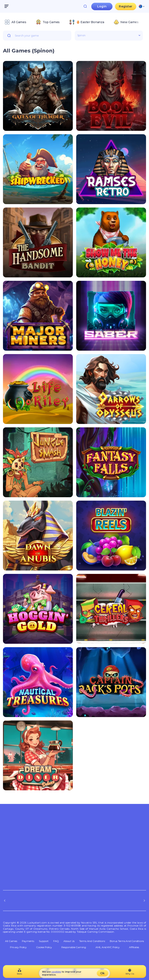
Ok (102, 973)
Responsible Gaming (74, 947)
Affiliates (134, 947)
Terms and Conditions (92, 941)
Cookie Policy (44, 947)
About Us (69, 941)
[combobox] (142, 6)
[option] (15, 22)
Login (102, 6)
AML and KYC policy (108, 947)
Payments (28, 941)
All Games (11, 941)
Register (126, 6)
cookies (56, 972)
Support (44, 941)
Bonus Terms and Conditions (127, 941)
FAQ (56, 941)
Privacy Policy (18, 947)
